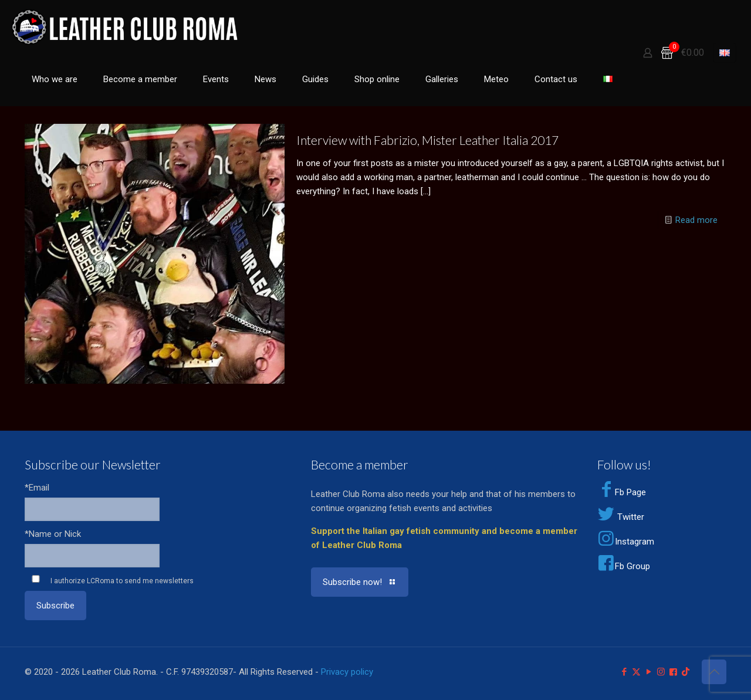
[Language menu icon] (725, 53)
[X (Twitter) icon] (636, 672)
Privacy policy (347, 672)
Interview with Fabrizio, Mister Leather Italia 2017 (427, 140)
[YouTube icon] (649, 672)
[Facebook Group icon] (673, 672)
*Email (37, 488)
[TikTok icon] (686, 672)
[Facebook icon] (624, 672)
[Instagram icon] (661, 672)
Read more (696, 220)
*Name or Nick (53, 534)
